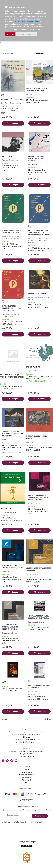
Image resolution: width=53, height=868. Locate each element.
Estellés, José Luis (34, 504)
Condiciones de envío (27, 775)
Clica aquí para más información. (26, 21)
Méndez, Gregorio (15, 103)
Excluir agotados (7, 53)
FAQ (26, 783)
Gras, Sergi (5, 103)
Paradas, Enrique (14, 239)
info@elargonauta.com (26, 756)
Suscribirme (40, 816)
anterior (5, 719)
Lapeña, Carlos (33, 691)
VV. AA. (4, 440)
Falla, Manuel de (45, 239)
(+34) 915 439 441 (27, 754)
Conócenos (27, 770)
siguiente (48, 719)
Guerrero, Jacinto (8, 237)
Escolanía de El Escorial (36, 622)
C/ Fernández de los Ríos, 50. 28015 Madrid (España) (26, 751)
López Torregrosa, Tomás (10, 314)
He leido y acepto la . (23, 822)
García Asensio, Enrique (10, 633)
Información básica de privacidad (30, 822)
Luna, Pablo (32, 241)
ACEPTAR (10, 34)
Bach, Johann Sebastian (37, 297)
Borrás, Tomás (33, 239)
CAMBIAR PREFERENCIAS (27, 34)
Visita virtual (26, 780)
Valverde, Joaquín (8, 316)
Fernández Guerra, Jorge (10, 160)
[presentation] (18, 828)
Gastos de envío (26, 777)
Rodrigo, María (33, 165)
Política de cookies (26, 772)
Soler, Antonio (31, 95)
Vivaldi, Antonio (31, 442)
